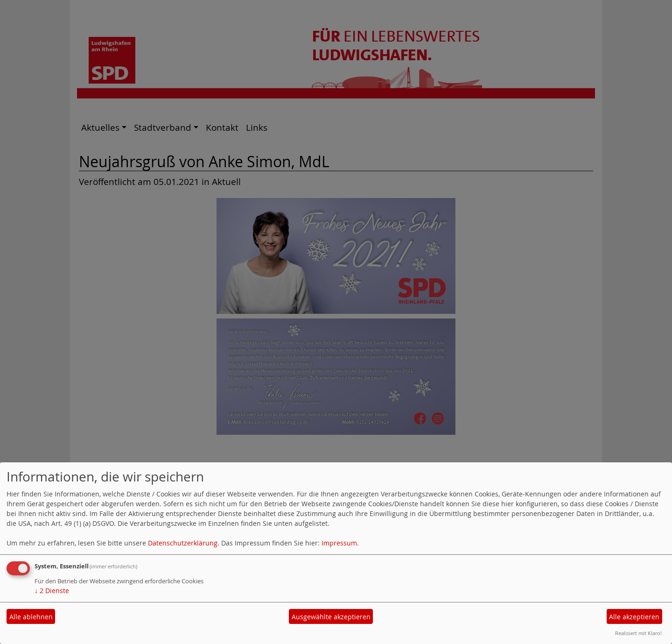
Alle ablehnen (31, 617)
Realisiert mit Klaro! (638, 633)
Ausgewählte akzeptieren (331, 617)
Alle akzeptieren (634, 617)
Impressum (339, 543)
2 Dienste (52, 591)
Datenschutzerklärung (183, 543)
